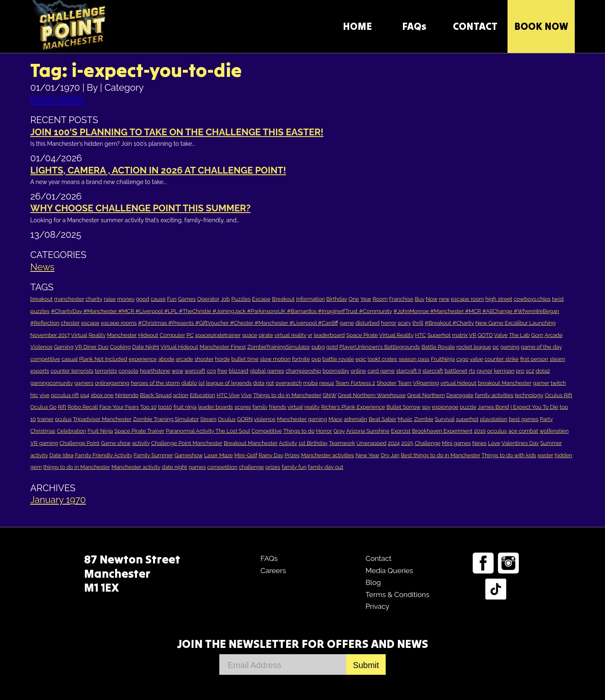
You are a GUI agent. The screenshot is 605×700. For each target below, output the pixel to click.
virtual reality (290, 335)
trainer (45, 419)
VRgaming (426, 383)
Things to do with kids (509, 455)
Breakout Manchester (250, 443)
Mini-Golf (246, 455)
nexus (327, 383)
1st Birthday (313, 443)
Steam (209, 419)
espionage (445, 407)
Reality (97, 335)
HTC (421, 335)
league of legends (229, 383)
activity (141, 443)
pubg (318, 347)
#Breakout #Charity (449, 323)
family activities (494, 395)
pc (496, 347)
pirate (266, 335)
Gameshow (189, 455)
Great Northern (426, 395)
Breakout (283, 299)
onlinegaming (112, 383)
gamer (541, 383)
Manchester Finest (223, 347)
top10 (165, 407)
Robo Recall (83, 407)
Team (404, 383)
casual (69, 359)
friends (278, 407)
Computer (172, 335)
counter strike (502, 359)
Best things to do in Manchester (441, 455)
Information (311, 299)
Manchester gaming (302, 419)
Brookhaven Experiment (442, 431)
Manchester (122, 335)
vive (45, 395)
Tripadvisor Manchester (102, 419)
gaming (510, 347)
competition (222, 467)
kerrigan (504, 371)
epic (361, 359)
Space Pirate (362, 335)
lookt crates (382, 359)
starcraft (433, 371)
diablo (189, 383)
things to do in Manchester (77, 467)
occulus (497, 431)
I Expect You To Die (534, 407)
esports (40, 371)
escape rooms (119, 323)
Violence (41, 347)
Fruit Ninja (100, 431)
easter (546, 455)
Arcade (554, 335)
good (143, 299)
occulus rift (65, 395)
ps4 (85, 395)
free (222, 371)
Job (225, 299)
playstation (493, 419)
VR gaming (44, 443)
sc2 (530, 371)
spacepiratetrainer (218, 335)
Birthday (337, 299)
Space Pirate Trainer (139, 431)
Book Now (541, 26)
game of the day (542, 347)
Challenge (428, 443)
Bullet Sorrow (404, 407)
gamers (84, 383)
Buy (420, 299)
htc (34, 395)
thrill (418, 323)
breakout (41, 299)
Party (546, 419)
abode (166, 359)
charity (94, 299)
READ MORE (57, 100)
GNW (330, 395)
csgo (462, 359)
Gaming (64, 347)
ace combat (523, 431)
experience (143, 359)
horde (222, 359)
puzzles (40, 311)
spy (426, 407)
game (347, 323)
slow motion (275, 359)
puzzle (468, 407)
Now (432, 299)
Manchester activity (136, 467)
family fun (294, 467)
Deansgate (460, 395)
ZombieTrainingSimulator (279, 347)
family (260, 407)
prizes (273, 467)
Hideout (148, 335)
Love (494, 443)
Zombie (423, 419)
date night (175, 467)
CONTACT (475, 26)
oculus (63, 419)
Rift (62, 407)
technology (529, 395)
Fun (172, 299)
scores (243, 407)
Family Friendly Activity (104, 455)
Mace (335, 419)
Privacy (377, 606)
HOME (357, 26)
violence (265, 419)
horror (389, 323)
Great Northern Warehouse (372, 395)
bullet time (245, 359)
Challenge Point (79, 443)
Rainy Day (271, 455)
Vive (246, 395)
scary (404, 323)
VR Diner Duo (92, 347)
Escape (261, 299)
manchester (69, 299)
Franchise (401, 299)
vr (310, 335)
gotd (332, 347)
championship (304, 371)
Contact (379, 558)
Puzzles (241, 299)
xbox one (102, 395)
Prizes (292, 455)
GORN (245, 419)
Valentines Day (520, 443)
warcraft (195, 371)
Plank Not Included (103, 359)
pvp (316, 359)
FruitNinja (443, 359)
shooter (204, 359)
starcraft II (409, 371)
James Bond (493, 407)
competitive (45, 359)
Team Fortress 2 (355, 383)
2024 (394, 443)
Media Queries (389, 571)
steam (557, 359)
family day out (326, 467)
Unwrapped (372, 443)
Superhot (439, 335)
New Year (367, 455)
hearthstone (155, 371)
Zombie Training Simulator (166, 419)
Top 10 (149, 407)
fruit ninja (185, 407)
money (126, 299)
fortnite (301, 359)
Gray (339, 431)
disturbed (368, 323)
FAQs (414, 26)
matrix (460, 335)
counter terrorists (72, 371)
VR (472, 335)
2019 (480, 431)
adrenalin (355, 419)
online (358, 371)
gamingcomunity (51, 383)
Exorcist (401, 431)
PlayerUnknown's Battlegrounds (380, 347)
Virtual (79, 335)
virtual (295, 407)
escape (90, 323)
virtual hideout (458, 383)
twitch (558, 383)
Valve (501, 335)
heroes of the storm (155, 383)
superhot (467, 419)
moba (311, 383)
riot (270, 383)
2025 (407, 443)
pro (520, 371)
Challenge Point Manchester (187, 443)
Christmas (43, 431)
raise (110, 299)
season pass (414, 359)
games (197, 467)
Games (187, 299)
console (129, 371)
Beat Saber (382, 419)
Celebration (71, 431)
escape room (467, 299)
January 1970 (58, 500)
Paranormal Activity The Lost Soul (208, 431)
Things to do (299, 431)
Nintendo (127, 395)
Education (203, 395)
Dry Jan (390, 455)
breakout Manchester (505, 383)
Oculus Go (43, 407)
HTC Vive (228, 395)
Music (405, 419)
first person (534, 359)
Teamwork (342, 443)
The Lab (519, 335)
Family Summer (153, 455)
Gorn (537, 335)
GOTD (485, 335)
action (181, 395)
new (444, 299)
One (354, 299)
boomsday (336, 371)
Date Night (146, 347)
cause (158, 299)
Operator (208, 299)
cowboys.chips (532, 299)
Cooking (121, 347)
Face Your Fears (119, 407)
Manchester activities (328, 455)
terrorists (106, 371)
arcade (184, 359)
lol (202, 383)
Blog (373, 582)
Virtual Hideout (179, 347)
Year (366, 299)
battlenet (456, 371)
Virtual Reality (396, 335)
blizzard (238, 371)
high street (499, 299)
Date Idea (62, 455)
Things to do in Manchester (287, 395)
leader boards (216, 407)
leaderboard (329, 335)
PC (190, 335)
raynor (484, 371)
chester (70, 323)
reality (312, 407)
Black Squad (156, 395)
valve (476, 359)
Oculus (227, 419)
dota (259, 383)
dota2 (543, 371)
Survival (445, 419)
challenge (251, 467)
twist (558, 299)
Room (380, 299)
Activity (288, 443)
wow (177, 371)
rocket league (474, 347)
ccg (211, 371)
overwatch (288, 383)
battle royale (338, 359)
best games (524, 419)
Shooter (386, 383)
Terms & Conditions (397, 595)
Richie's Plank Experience (353, 407)
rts (472, 371)
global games (267, 371)
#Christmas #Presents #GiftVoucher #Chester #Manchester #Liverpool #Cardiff (238, 323)
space (250, 335)
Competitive (267, 431)
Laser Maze (218, 455)
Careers (273, 571)
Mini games (456, 443)
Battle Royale (438, 347)
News (42, 267)
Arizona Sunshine (368, 431)
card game (381, 371)
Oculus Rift (559, 395)
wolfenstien (554, 431)
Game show (116, 443)
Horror (324, 431)
